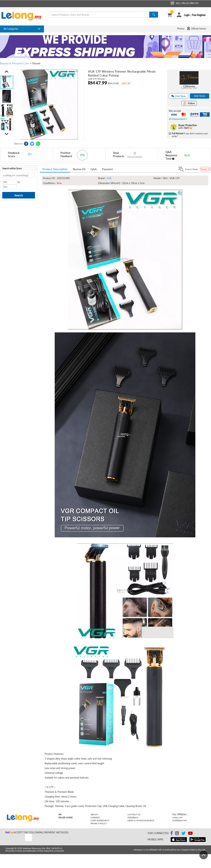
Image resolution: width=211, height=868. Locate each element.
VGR (109, 178)
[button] (7, 72)
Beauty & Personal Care (15, 63)
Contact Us (134, 814)
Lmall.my (177, 817)
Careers (95, 817)
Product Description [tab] (55, 169)
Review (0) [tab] (79, 169)
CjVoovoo (189, 86)
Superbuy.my (180, 820)
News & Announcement (141, 820)
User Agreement (100, 820)
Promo (181, 29)
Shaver (36, 63)
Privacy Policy (99, 823)
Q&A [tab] (94, 169)
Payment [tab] (107, 169)
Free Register (199, 15)
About (94, 814)
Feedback (133, 817)
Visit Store (199, 96)
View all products (135, 156)
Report (205, 169)
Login (187, 15)
